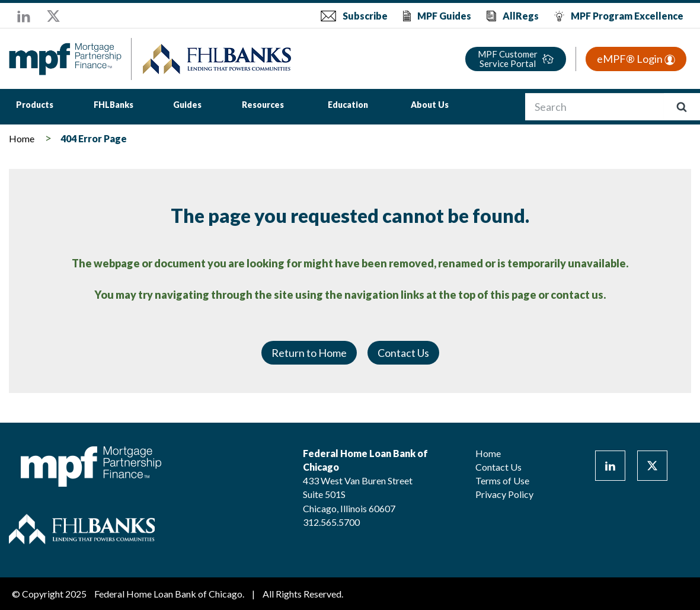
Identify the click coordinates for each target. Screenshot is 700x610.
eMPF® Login (636, 59)
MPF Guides (444, 16)
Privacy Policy (504, 494)
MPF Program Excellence (627, 16)
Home (22, 138)
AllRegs (521, 16)
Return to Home (309, 353)
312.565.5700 (331, 522)
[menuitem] (35, 106)
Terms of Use (502, 480)
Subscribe (365, 16)
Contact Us (403, 353)
